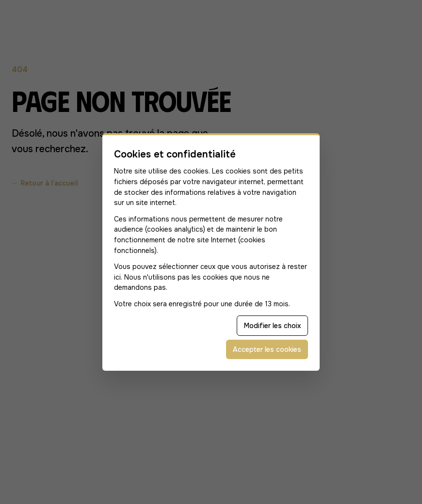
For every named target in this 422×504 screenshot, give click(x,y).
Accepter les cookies (267, 349)
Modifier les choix (272, 326)
